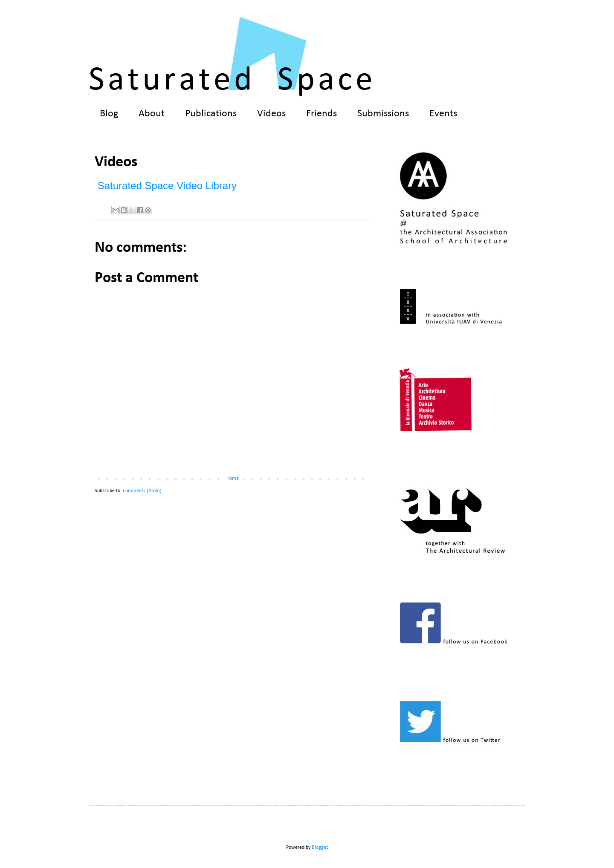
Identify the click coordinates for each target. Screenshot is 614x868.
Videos (271, 114)
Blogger (320, 848)
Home (233, 479)
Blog (109, 114)
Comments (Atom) (142, 491)
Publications (211, 114)
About (152, 114)
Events (443, 114)
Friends (321, 114)
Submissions (383, 114)
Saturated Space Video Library (166, 186)
